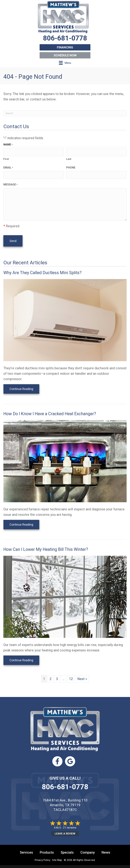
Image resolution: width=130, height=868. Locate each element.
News (106, 849)
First (6, 158)
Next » (82, 675)
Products (47, 849)
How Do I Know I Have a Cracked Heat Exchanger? (50, 410)
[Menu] (65, 63)
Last (69, 158)
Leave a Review (65, 830)
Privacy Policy (42, 856)
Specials (67, 849)
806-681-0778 (65, 783)
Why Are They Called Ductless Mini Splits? (42, 269)
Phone (71, 166)
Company (88, 849)
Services (26, 849)
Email (8, 167)
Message (10, 183)
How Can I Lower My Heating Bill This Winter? (46, 546)
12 (71, 675)
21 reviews (70, 824)
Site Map (57, 856)
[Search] (65, 113)
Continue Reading (21, 385)
